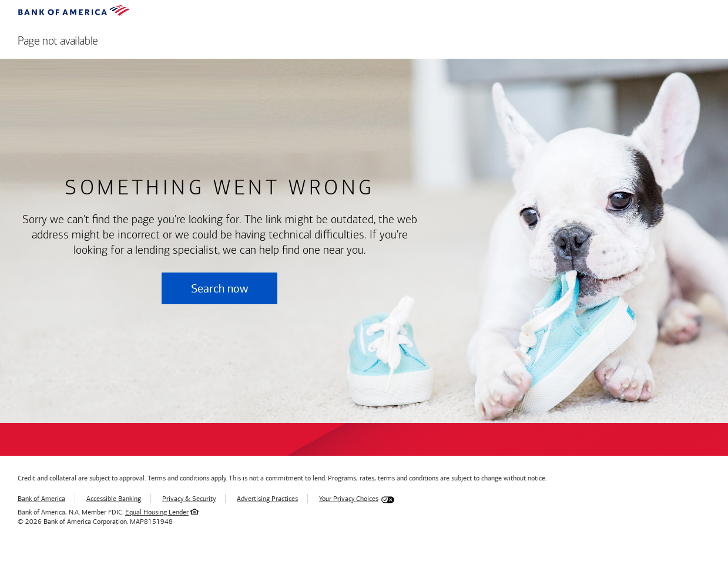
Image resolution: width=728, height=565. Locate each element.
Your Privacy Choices (349, 499)
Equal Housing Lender (157, 512)
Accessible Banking (114, 499)
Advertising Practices (267, 499)
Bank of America (41, 499)
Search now (219, 288)
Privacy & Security (189, 499)
